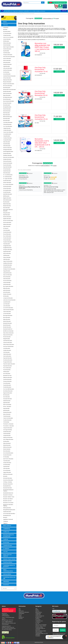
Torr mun (5, 552)
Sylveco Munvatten (7, 414)
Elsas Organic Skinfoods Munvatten (8, 210)
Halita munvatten (7, 259)
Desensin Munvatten (7, 165)
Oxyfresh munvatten (7, 354)
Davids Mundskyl (7, 144)
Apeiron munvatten (7, 60)
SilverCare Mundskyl (7, 405)
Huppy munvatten (7, 271)
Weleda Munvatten (7, 445)
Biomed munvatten (7, 99)
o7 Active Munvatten (7, 33)
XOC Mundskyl (6, 457)
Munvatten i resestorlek (8, 484)
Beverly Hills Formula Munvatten (10, 90)
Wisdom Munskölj (7, 449)
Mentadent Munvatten (8, 323)
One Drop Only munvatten (8, 346)
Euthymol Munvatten (7, 224)
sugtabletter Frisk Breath (8, 519)
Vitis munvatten (6, 441)
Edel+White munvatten (8, 194)
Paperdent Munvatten (7, 358)
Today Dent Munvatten (8, 428)
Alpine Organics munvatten (9, 47)
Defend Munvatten (7, 146)
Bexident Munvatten (7, 91)
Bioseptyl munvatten (7, 107)
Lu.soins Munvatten (7, 314)
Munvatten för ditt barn (8, 495)
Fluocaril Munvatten (7, 234)
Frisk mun (5, 25)
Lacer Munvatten (6, 304)
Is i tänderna (6, 548)
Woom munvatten (7, 451)
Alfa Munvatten (6, 41)
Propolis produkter (8, 562)
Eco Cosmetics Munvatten (8, 184)
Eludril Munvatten (7, 215)
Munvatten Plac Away (7, 376)
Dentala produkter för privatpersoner (9, 535)
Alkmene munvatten (7, 43)
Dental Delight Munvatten (8, 152)
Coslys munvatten (7, 136)
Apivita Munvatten (7, 62)
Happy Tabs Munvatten (8, 261)
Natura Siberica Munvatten (8, 333)
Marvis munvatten (7, 317)
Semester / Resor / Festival (9, 559)
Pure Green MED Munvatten (9, 389)
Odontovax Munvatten (8, 343)
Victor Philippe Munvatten (8, 439)
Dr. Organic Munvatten (8, 179)
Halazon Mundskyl (7, 257)
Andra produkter (7, 574)
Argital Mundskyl (6, 66)
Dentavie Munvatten (7, 153)
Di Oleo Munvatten (7, 169)
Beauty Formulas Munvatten (9, 84)
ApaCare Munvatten (7, 59)
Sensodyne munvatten (8, 399)
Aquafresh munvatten (7, 64)
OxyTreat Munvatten (7, 356)
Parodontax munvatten (8, 360)
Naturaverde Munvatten (8, 335)
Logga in (64, 11)
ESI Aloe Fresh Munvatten (8, 221)
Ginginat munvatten (7, 252)
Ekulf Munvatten (6, 196)
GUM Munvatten (6, 255)
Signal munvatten (7, 403)
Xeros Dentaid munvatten (8, 453)
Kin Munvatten (6, 296)
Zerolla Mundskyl (7, 465)
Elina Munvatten (6, 202)
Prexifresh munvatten (7, 379)
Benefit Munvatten (7, 88)
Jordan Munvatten (7, 292)
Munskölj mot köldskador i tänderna (8, 490)
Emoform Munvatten (7, 217)
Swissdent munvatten (7, 412)
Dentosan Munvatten (7, 161)
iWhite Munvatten (7, 288)
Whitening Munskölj (7, 508)
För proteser (6, 542)
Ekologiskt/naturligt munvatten (9, 510)
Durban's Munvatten (7, 183)
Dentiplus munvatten (7, 159)
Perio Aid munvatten (7, 368)
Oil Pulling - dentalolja (8, 482)
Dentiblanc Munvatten (8, 155)
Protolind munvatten (7, 387)
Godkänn (63, 630)
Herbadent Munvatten (8, 265)
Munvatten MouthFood (8, 329)
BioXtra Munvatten (7, 111)
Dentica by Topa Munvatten (9, 157)
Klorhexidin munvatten (8, 478)
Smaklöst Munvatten (7, 512)
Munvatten (5, 30)
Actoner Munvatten (7, 39)
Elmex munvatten (7, 208)
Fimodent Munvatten (7, 232)
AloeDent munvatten (7, 49)
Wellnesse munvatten (7, 447)
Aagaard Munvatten (7, 472)
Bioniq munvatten (7, 105)
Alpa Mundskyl (6, 51)
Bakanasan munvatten (8, 80)
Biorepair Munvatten (7, 103)
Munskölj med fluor (7, 486)
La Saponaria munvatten (8, 298)
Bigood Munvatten (7, 95)
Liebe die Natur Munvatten (8, 310)
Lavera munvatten (7, 306)
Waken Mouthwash (7, 443)
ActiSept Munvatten (7, 35)
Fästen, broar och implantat (7, 555)
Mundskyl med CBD (7, 516)
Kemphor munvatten (7, 294)
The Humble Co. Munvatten (9, 426)
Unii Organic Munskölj (8, 430)
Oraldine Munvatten (7, 350)
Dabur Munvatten (7, 142)
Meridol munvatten (7, 325)
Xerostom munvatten (7, 455)
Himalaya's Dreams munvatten (9, 269)
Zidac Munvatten (7, 468)
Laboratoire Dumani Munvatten (9, 300)
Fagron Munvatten (7, 226)
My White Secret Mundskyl (8, 331)
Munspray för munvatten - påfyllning (8, 505)
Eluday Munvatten (7, 213)
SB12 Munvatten (6, 395)
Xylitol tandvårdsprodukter (8, 570)
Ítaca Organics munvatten (8, 286)
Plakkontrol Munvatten (8, 377)
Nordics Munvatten (7, 337)
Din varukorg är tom (57, 3)
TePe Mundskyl (6, 422)
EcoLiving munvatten (7, 190)
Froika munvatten (7, 244)
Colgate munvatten (7, 128)
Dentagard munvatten (8, 150)
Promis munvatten (7, 383)
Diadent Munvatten (7, 171)
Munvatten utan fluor (7, 501)
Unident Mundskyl (7, 434)
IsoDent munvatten (7, 284)
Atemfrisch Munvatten (8, 70)
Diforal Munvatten (7, 173)
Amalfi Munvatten (7, 53)
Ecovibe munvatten (7, 192)
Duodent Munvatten (7, 181)
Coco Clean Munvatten (8, 126)
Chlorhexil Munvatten (7, 124)
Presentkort (6, 585)
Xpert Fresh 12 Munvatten (8, 459)
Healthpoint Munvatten (8, 263)
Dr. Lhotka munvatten (7, 177)
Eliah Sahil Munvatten (7, 200)
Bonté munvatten (7, 119)
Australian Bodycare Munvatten (9, 76)
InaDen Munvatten (7, 279)
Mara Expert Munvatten (8, 315)
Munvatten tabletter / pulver (9, 497)
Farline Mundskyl (7, 230)
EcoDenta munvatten (7, 186)
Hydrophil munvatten (7, 273)
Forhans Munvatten (7, 240)
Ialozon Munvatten (7, 277)
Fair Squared (6, 228)
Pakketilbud (6, 582)
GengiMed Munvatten (7, 248)
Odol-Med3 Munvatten (8, 341)
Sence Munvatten (7, 397)
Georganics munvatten (8, 250)
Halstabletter (6, 28)
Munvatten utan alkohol (8, 499)
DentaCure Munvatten (8, 148)
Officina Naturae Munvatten (9, 345)
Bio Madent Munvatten (8, 97)
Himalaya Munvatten (7, 267)
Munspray (5, 517)
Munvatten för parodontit (8, 503)
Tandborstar (6, 532)
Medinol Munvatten (7, 321)
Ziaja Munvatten (6, 467)
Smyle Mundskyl (6, 408)
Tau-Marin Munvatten (7, 420)
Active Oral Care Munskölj (8, 37)
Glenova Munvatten (7, 253)
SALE (5, 18)
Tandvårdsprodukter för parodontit (9, 566)
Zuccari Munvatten (7, 470)
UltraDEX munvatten (7, 432)
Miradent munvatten (7, 327)
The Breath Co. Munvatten (8, 424)
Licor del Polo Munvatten (8, 308)
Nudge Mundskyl (7, 339)
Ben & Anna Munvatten (8, 86)
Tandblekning (7, 529)
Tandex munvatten (7, 416)
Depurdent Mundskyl (7, 167)
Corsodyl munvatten (7, 134)
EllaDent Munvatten (7, 204)
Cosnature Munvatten (7, 138)
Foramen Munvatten (7, 238)
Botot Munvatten (7, 121)
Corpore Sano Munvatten (8, 132)
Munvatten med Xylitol (8, 488)
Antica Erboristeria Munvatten (9, 57)
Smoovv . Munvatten (7, 406)
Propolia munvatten (7, 385)
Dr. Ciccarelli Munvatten (8, 175)
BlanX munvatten (7, 113)
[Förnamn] (59, 626)
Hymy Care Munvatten (8, 275)
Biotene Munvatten (7, 109)
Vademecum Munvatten (8, 437)
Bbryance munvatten (7, 82)
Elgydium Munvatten (7, 198)
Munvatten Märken (7, 31)
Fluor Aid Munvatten (7, 236)
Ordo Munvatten (6, 352)
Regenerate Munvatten (8, 393)
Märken (5, 22)
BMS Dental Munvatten (8, 117)
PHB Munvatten (6, 372)
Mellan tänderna (7, 526)
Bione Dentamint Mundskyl (8, 101)
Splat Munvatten (6, 410)
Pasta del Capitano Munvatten (9, 364)
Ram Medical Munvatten (8, 391)
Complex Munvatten (7, 130)
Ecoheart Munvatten (7, 188)
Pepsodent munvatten (8, 366)
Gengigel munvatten (7, 246)
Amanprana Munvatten (8, 55)
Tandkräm (6, 539)
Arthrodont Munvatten (8, 68)
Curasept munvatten (7, 140)
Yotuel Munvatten (7, 461)
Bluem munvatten (7, 115)
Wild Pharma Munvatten (8, 474)
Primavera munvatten (7, 381)
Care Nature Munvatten (8, 122)
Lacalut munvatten (7, 302)
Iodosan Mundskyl (7, 283)
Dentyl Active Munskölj (8, 163)
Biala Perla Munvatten (7, 93)
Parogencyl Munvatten (8, 362)
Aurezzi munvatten (7, 74)
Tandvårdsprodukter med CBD (9, 578)
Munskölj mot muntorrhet (8, 493)
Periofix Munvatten (7, 370)
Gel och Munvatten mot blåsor (9, 514)
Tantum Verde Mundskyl (8, 418)
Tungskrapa (6, 521)
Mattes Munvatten (7, 319)
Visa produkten (59, 47)
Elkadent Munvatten (7, 206)
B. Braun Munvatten (7, 78)
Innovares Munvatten (7, 281)
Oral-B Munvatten (7, 348)
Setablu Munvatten (7, 401)
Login (53, 608)
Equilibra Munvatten (7, 219)
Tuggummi (5, 523)
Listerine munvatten (7, 312)
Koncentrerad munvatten (8, 480)
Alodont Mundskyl (7, 45)
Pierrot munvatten (7, 374)
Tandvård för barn (8, 545)
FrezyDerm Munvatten (8, 242)
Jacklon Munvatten (7, 290)
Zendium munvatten (7, 463)
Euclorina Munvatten (7, 222)
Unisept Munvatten (7, 436)
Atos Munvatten (6, 72)
